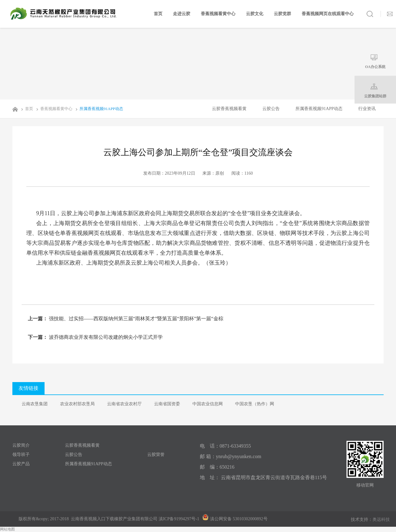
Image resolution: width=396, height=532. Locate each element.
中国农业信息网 (208, 404)
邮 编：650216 (217, 467)
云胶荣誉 (156, 455)
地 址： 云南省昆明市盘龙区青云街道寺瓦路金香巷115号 (263, 477)
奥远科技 (381, 519)
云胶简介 (21, 445)
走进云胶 (182, 14)
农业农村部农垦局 (77, 404)
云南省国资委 (167, 404)
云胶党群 (282, 14)
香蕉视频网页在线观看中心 (328, 14)
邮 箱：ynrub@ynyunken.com (231, 456)
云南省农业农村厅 (124, 404)
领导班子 (21, 455)
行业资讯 (367, 109)
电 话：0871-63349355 (225, 446)
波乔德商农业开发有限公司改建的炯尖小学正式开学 (105, 337)
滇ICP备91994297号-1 (179, 519)
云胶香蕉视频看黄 (229, 109)
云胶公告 (271, 109)
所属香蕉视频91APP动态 (98, 109)
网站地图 (7, 529)
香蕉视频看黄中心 (218, 14)
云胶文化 (255, 14)
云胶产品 (21, 464)
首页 (158, 14)
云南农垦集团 (35, 404)
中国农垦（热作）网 (255, 404)
